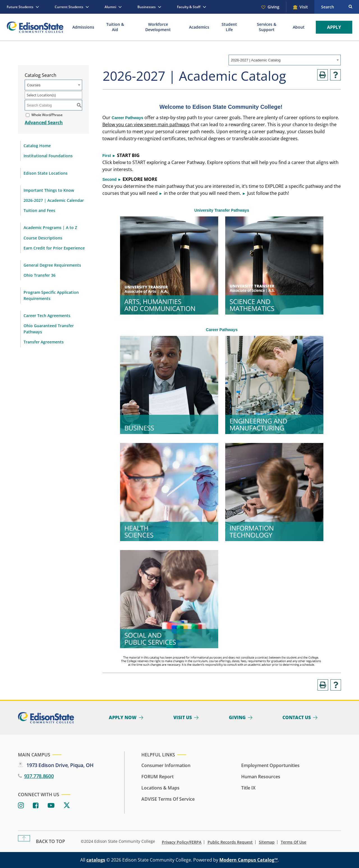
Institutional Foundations (48, 156)
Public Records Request (230, 842)
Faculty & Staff (189, 7)
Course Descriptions (43, 238)
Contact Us (297, 717)
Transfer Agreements (44, 342)
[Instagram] (21, 806)
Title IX (248, 788)
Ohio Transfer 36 (40, 275)
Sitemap (267, 842)
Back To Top (50, 841)
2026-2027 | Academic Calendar (54, 200)
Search (328, 7)
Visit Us (183, 717)
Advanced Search (44, 123)
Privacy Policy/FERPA (182, 842)
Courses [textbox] (34, 85)
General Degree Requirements (52, 265)
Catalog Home (37, 146)
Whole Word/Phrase (47, 115)
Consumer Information (166, 765)
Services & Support (267, 27)
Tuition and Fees (39, 210)
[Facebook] (36, 806)
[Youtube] (51, 806)
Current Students (69, 7)
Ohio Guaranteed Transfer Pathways (49, 329)
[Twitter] (67, 806)
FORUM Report (157, 777)
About (299, 27)
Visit (304, 7)
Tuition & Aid (115, 27)
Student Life (229, 27)
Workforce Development (158, 27)
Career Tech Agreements (47, 316)
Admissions (83, 27)
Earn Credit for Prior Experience (54, 248)
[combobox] (285, 60)
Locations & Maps (160, 788)
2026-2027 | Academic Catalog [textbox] (256, 60)
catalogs (96, 860)
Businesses (147, 7)
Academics (199, 27)
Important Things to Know (49, 190)
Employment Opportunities (270, 765)
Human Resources (261, 777)
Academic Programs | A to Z (50, 228)
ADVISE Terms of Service (168, 799)
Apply (334, 27)
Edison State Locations (46, 173)
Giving (273, 7)
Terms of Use (294, 842)
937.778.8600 (39, 776)
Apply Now (123, 717)
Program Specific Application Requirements (51, 295)
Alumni (110, 7)
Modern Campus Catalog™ (248, 860)
